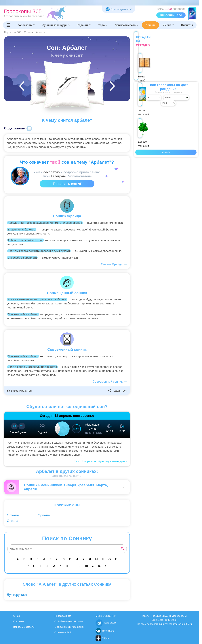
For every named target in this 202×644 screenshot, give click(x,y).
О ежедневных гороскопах (69, 627)
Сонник (150, 25)
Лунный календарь (56, 25)
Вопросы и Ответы (24, 627)
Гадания (84, 25)
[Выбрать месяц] (166, 94)
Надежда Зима (63, 616)
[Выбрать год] (188, 94)
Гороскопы (26, 25)
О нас (17, 616)
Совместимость (126, 25)
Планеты (187, 25)
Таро (103, 25)
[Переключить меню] (8, 25)
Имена (168, 25)
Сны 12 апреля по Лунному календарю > (101, 461)
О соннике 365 (63, 632)
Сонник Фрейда (112, 264)
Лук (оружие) (17, 595)
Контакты (19, 621)
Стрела (13, 521)
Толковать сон (67, 184)
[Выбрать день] (143, 94)
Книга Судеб (146, 68)
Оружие (13, 515)
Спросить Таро (171, 15)
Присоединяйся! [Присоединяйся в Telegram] (119, 9)
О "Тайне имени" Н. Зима (69, 621)
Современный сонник (108, 382)
